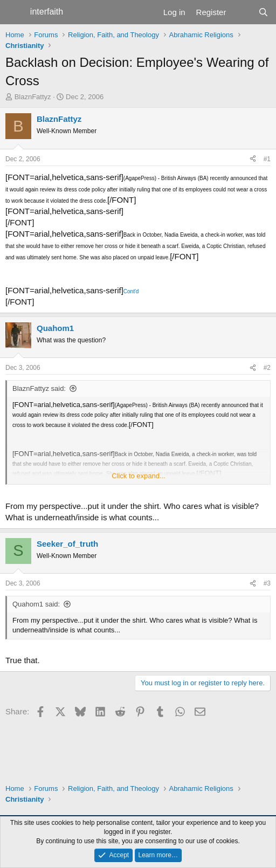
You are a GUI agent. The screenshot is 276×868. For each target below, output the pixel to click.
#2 (267, 368)
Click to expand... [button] (139, 476)
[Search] (263, 12)
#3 (267, 583)
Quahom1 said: (36, 604)
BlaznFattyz (33, 97)
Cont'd (131, 291)
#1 (267, 159)
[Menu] (15, 12)
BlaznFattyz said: (39, 388)
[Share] (253, 159)
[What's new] (242, 12)
